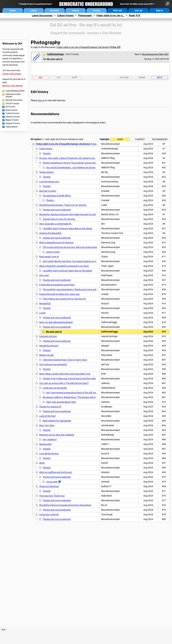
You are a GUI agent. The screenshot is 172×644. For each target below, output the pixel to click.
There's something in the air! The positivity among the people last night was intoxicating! (86, 163)
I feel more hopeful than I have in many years (65, 360)
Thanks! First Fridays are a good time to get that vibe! (69, 379)
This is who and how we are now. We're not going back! (70, 247)
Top (58, 78)
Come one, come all (49, 514)
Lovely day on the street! (55, 388)
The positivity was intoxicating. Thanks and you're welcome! (72, 289)
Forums (96, 11)
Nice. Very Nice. (47, 425)
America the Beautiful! (50, 233)
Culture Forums (65, 16)
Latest (34, 11)
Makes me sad (46, 355)
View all (115, 47)
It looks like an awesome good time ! (57, 285)
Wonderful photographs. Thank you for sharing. (63, 205)
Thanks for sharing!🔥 (50, 407)
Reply (160, 78)
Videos (76, 11)
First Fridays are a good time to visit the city (64, 299)
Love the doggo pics (49, 182)
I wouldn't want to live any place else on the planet (67, 271)
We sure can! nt (54, 332)
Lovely (42, 313)
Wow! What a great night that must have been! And (65, 374)
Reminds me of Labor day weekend (57, 435)
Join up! (138, 11)
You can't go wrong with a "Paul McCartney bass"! (64, 383)
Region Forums (12, 120)
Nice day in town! (48, 191)
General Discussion (14, 100)
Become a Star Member (13, 86)
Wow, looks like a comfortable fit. (55, 224)
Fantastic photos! (48, 336)
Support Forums (13, 123)
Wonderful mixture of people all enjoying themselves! (65, 505)
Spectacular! (45, 444)
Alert (75, 77)
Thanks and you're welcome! (57, 210)
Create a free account (12, 74)
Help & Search (12, 127)
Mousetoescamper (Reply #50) (155, 54)
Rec (41, 78)
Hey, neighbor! (50, 439)
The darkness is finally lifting (57, 196)
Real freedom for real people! (57, 421)
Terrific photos (46, 172)
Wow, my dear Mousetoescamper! (56, 322)
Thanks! (47, 153)
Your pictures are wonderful (53, 364)
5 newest (140, 139)
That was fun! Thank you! (52, 496)
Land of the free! (47, 416)
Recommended (160, 139)
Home (13, 11)
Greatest (55, 11)
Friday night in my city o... (110, 16)
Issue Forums (12, 110)
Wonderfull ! (45, 303)
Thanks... (51, 200)
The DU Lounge (12, 103)
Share (142, 78)
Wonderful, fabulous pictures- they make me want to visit (67, 214)
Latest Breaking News (15, 91)
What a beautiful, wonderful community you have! (64, 266)
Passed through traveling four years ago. (60, 294)
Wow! (42, 463)
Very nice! (44, 275)
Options (124, 78)
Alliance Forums (13, 117)
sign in (41, 100)
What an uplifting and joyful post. (56, 472)
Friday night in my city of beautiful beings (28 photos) (83, 47)
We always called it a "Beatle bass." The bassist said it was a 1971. (75, 397)
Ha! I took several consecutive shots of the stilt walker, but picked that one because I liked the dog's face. (98, 393)
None (120, 139)
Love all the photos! (49, 454)
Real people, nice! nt (49, 257)
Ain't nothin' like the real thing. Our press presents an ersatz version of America (81, 261)
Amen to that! (53, 252)
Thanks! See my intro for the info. (59, 219)
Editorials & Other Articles (13, 96)
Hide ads (117, 11)
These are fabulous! (49, 486)
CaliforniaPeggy (55, 54)
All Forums (10, 107)
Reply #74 (135, 16)
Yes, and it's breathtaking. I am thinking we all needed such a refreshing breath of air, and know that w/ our (99, 168)
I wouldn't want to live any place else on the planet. (68, 228)
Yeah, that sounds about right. (61, 402)
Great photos (46, 149)
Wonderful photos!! (49, 346)
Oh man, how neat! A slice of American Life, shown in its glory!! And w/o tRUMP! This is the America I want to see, (95, 158)
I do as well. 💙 (53, 482)
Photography (85, 16)
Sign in (159, 11)
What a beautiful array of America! (56, 243)
